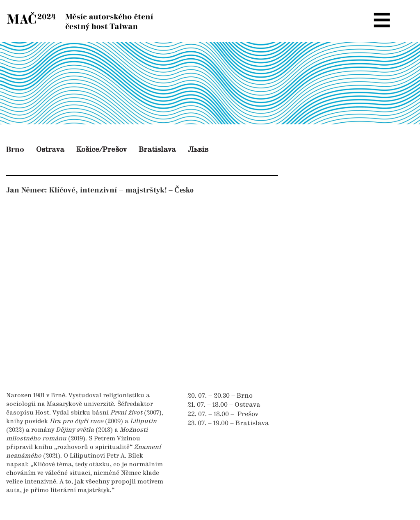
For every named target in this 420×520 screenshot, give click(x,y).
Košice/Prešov (102, 150)
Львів (198, 150)
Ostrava (50, 150)
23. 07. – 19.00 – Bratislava (228, 424)
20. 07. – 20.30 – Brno (220, 396)
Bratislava (157, 150)
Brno (15, 150)
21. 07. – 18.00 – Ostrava (224, 405)
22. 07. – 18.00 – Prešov (223, 415)
